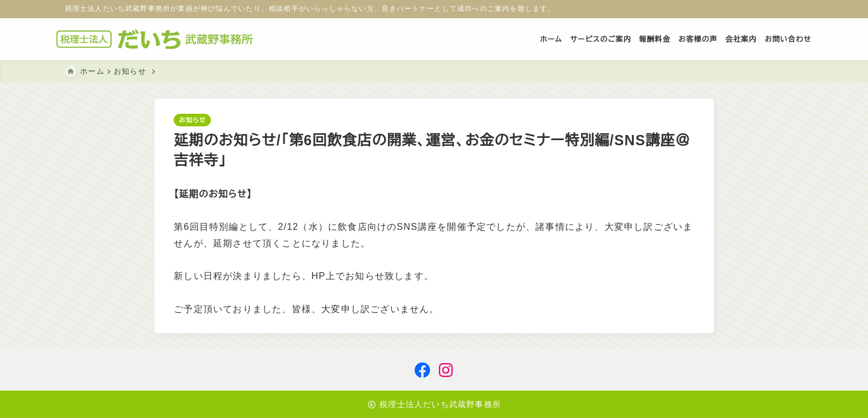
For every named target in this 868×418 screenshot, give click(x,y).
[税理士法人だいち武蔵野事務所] (167, 39)
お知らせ (192, 121)
